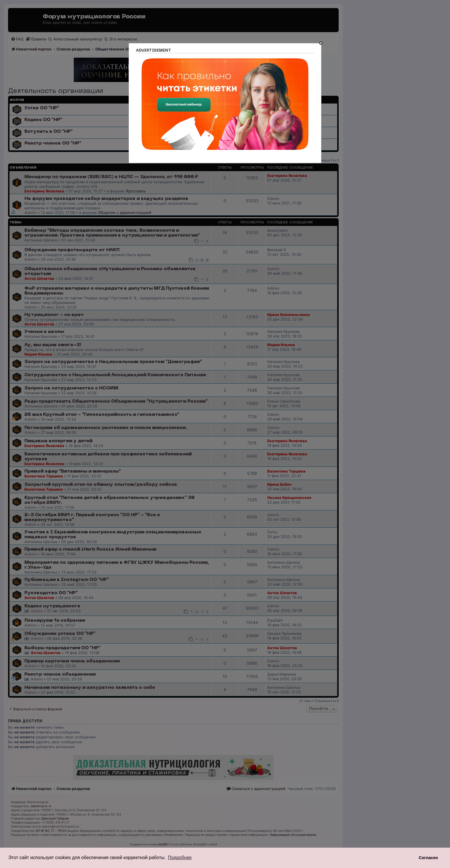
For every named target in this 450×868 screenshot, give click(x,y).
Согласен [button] (428, 858)
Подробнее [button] (180, 858)
